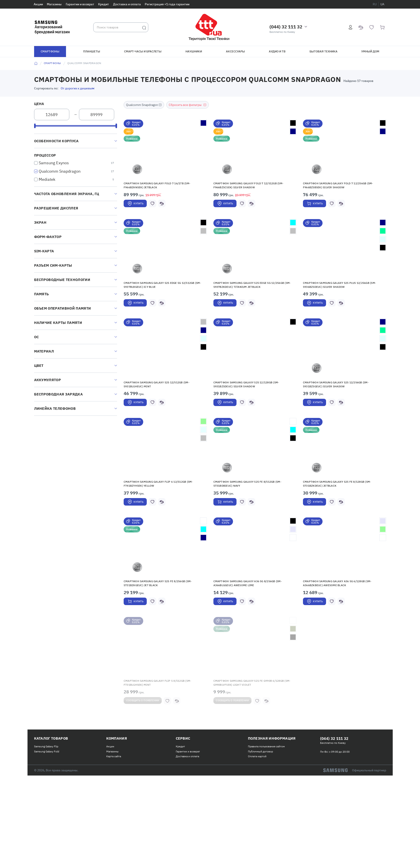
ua (382, 4)
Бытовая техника (324, 51)
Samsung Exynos (54, 163)
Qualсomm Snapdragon (60, 171)
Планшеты (92, 51)
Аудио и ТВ (277, 51)
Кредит (104, 4)
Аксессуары (235, 51)
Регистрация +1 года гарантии (167, 4)
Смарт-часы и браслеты (143, 51)
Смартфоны (50, 51)
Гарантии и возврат (80, 4)
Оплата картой (257, 817)
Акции (38, 4)
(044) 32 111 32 (286, 27)
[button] (165, 152)
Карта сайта (114, 817)
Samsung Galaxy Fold (47, 812)
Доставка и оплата (127, 4)
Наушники (194, 51)
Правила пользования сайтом (266, 807)
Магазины (54, 4)
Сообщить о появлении (149, 760)
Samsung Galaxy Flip (46, 807)
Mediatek (47, 179)
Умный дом (370, 51)
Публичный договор (260, 812)
